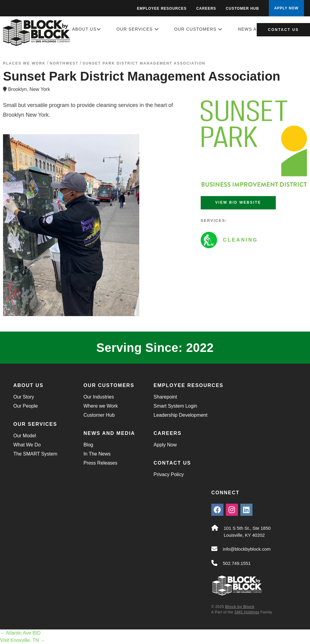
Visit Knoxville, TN (23, 640)
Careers (206, 8)
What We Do (27, 445)
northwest (64, 63)
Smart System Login (175, 406)
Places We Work (24, 63)
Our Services (138, 29)
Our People (26, 406)
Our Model (25, 436)
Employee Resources (162, 8)
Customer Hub (242, 8)
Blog (88, 445)
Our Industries (99, 397)
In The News (97, 454)
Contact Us (283, 30)
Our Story (24, 397)
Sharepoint (165, 397)
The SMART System (35, 454)
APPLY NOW (286, 8)
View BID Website (238, 202)
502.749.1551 (237, 563)
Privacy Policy (169, 474)
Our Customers (198, 29)
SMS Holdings (247, 612)
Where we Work (101, 406)
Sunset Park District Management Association (144, 63)
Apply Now (165, 445)
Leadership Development (180, 415)
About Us (87, 29)
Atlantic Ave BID (20, 633)
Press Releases (101, 463)
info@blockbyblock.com (247, 549)
